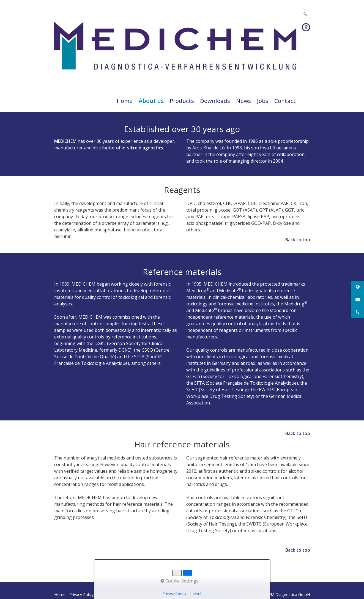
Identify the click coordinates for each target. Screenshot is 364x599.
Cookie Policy (126, 594)
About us (151, 101)
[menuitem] (125, 101)
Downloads (215, 101)
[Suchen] (305, 14)
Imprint (104, 594)
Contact (285, 101)
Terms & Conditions (161, 594)
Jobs (263, 101)
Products (182, 101)
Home (125, 101)
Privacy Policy (81, 594)
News (243, 101)
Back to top (298, 240)
